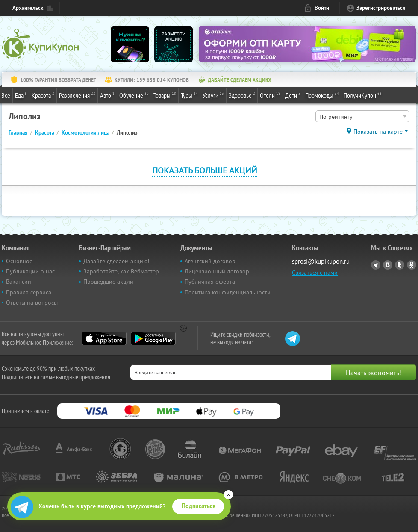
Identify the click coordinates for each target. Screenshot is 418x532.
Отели (270, 95)
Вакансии (19, 282)
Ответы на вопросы (32, 303)
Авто (107, 95)
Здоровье (242, 95)
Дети (293, 95)
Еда (21, 95)
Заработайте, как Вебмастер (121, 271)
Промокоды (322, 95)
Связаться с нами (315, 273)
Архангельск (28, 8)
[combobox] (362, 116)
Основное (19, 261)
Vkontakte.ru (388, 265)
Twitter (400, 265)
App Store (104, 338)
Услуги (213, 95)
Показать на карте (378, 132)
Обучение (134, 95)
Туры (189, 95)
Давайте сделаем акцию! (116, 261)
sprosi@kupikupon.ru (321, 261)
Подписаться (199, 506)
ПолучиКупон (363, 95)
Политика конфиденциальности (228, 292)
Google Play (153, 338)
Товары (165, 95)
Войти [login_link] (322, 8)
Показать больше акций (205, 170)
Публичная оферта (210, 282)
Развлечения (77, 95)
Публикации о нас (30, 271)
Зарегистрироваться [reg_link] (381, 8)
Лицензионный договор (217, 271)
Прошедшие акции (108, 282)
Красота (43, 95)
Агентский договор (210, 261)
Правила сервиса (29, 292)
